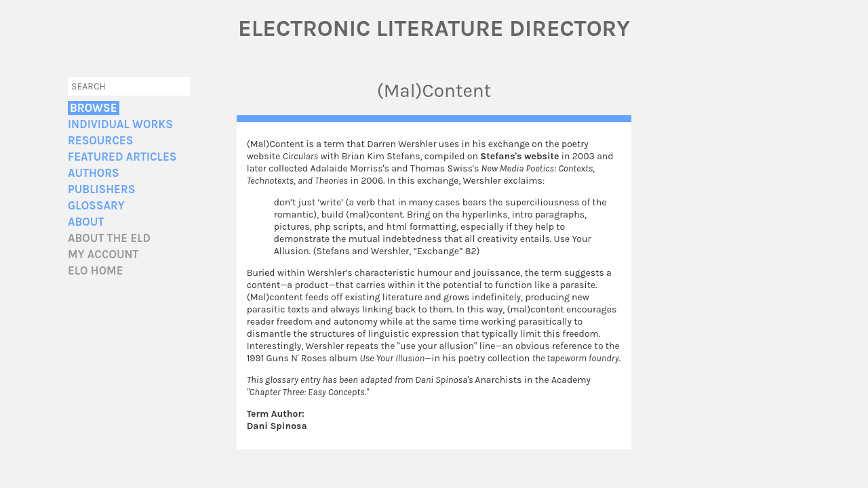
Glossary (96, 206)
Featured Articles (122, 157)
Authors (94, 173)
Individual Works (120, 124)
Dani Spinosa (277, 426)
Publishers (101, 189)
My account (103, 255)
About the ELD (109, 238)
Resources (100, 141)
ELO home (96, 271)
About (86, 222)
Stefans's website (519, 156)
